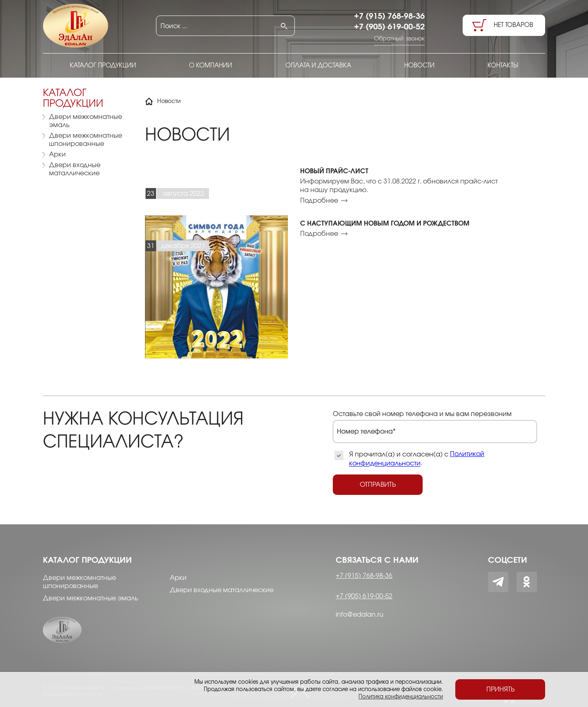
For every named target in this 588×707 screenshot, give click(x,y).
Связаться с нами (377, 560)
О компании (210, 66)
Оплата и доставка (318, 66)
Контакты (503, 66)
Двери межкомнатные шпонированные (86, 140)
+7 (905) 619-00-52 (389, 27)
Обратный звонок (399, 39)
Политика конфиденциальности (401, 697)
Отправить (378, 485)
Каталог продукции (103, 66)
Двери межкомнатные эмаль (86, 121)
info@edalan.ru (360, 615)
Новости (419, 66)
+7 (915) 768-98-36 (389, 16)
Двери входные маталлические (75, 169)
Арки (57, 154)
